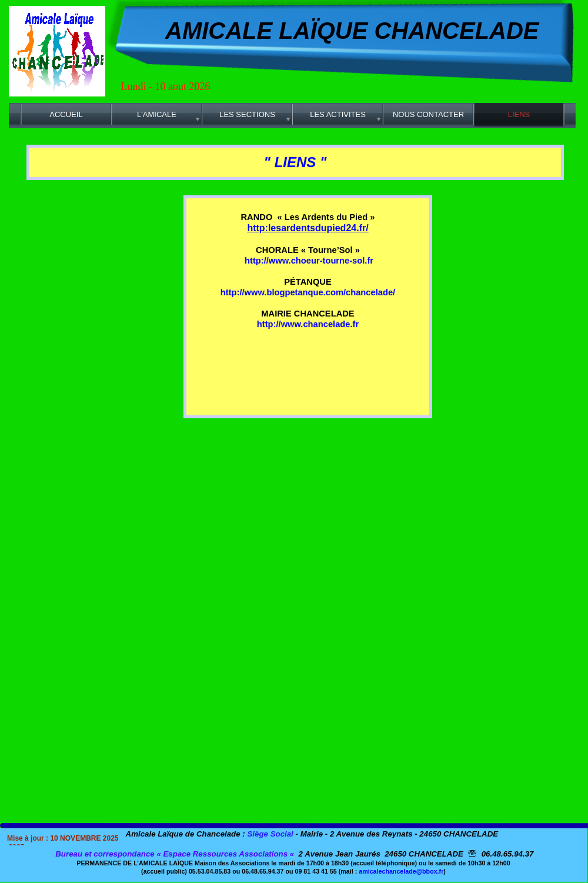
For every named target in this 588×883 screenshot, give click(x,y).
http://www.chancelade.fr (308, 324)
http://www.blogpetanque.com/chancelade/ (308, 292)
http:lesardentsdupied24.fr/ (308, 228)
